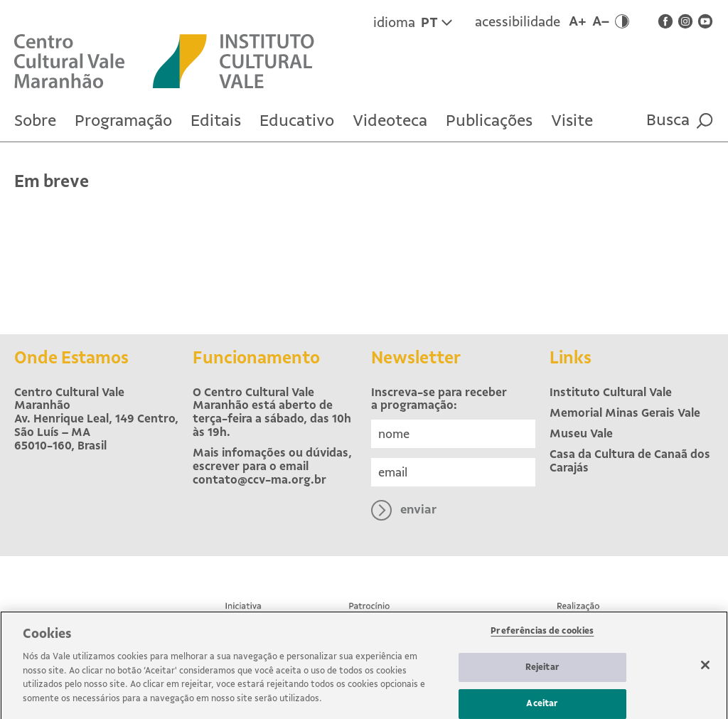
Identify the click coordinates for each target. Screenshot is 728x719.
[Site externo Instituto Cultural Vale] (247, 60)
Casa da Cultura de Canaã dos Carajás (630, 461)
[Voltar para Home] (84, 60)
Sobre (35, 121)
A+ (578, 21)
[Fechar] (705, 671)
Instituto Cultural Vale (611, 392)
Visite (572, 121)
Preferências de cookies (542, 637)
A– (601, 21)
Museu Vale (581, 433)
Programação (123, 121)
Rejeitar (542, 672)
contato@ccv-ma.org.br (259, 480)
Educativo (297, 121)
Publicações (489, 121)
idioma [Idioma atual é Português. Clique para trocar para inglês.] (413, 23)
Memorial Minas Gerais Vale (625, 413)
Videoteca (390, 121)
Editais (216, 121)
